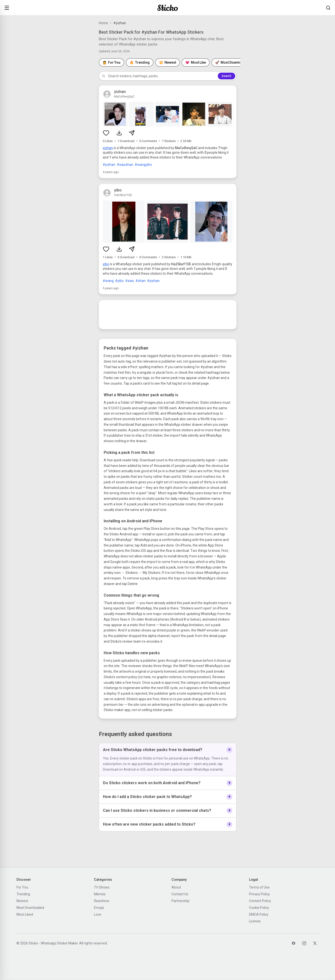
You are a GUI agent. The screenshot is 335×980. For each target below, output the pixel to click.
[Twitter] (315, 943)
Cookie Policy (259, 908)
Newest (22, 901)
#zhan (140, 281)
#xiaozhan (125, 165)
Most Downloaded (30, 908)
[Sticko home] (168, 8)
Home (103, 23)
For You (22, 887)
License (255, 921)
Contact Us (180, 894)
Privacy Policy (259, 894)
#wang (108, 281)
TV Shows (102, 887)
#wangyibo (143, 165)
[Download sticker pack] (119, 133)
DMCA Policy (259, 914)
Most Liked (25, 914)
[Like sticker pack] (106, 133)
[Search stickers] (328, 8)
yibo (106, 264)
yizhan (108, 148)
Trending (23, 894)
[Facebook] (294, 943)
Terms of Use (259, 887)
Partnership (180, 901)
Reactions (102, 901)
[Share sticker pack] (132, 133)
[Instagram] (304, 943)
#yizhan (109, 165)
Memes (100, 894)
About (176, 887)
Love (98, 914)
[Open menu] (7, 8)
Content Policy (260, 901)
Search (226, 76)
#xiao (130, 281)
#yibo (119, 281)
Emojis (99, 908)
